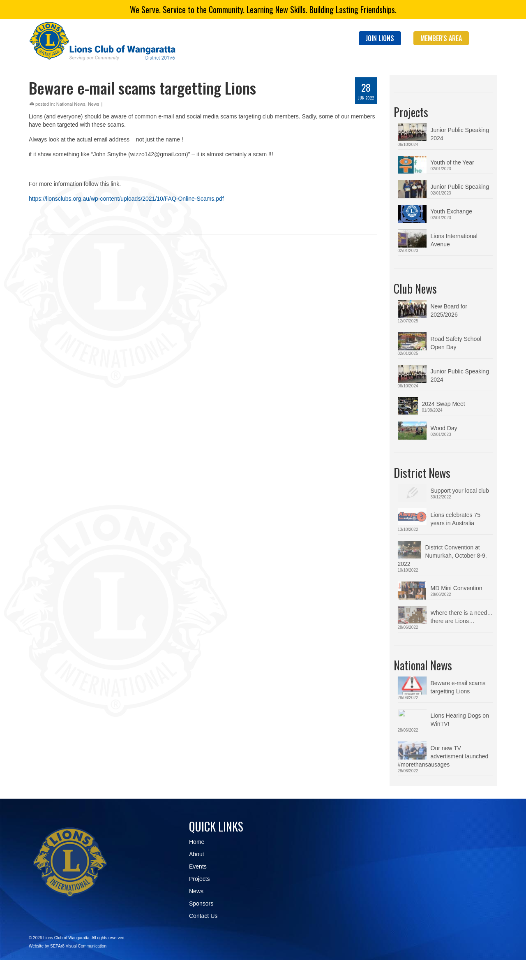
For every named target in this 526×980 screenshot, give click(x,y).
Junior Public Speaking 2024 (460, 134)
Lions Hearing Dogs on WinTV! (460, 722)
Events (198, 869)
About (197, 857)
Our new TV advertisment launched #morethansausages (460, 759)
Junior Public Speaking (460, 187)
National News (71, 104)
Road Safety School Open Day (456, 343)
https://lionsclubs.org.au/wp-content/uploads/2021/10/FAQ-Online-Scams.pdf (126, 199)
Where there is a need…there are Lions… (462, 619)
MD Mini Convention (457, 588)
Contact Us (203, 918)
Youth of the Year (452, 162)
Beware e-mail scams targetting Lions (458, 690)
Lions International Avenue (454, 240)
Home (197, 844)
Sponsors (201, 906)
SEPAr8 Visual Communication (78, 949)
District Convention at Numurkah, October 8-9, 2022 (456, 556)
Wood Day (444, 428)
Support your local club (460, 491)
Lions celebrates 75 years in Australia (456, 519)
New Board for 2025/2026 (449, 310)
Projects (200, 881)
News (94, 104)
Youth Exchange (451, 211)
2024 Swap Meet (444, 404)
